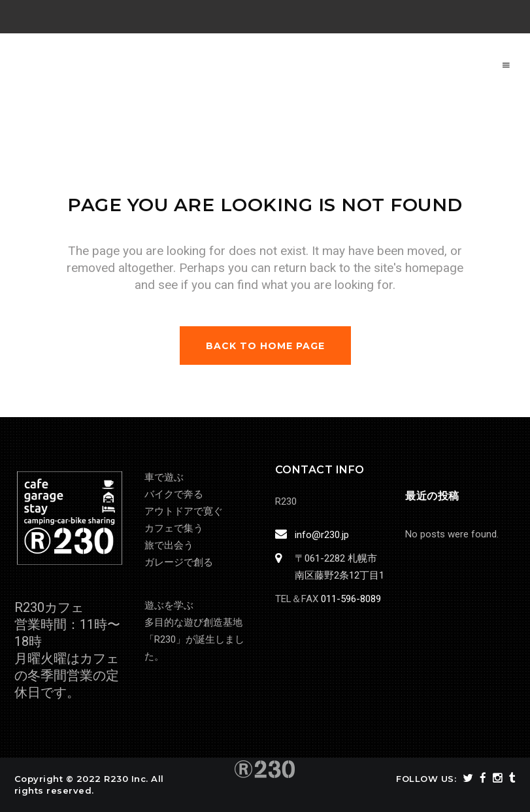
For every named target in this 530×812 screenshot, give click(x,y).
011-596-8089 (351, 599)
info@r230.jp (320, 535)
